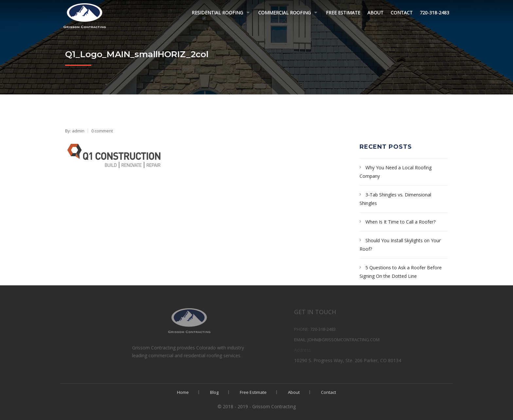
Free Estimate (343, 13)
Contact (402, 13)
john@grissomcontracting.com (367, 340)
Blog (214, 392)
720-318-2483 (434, 13)
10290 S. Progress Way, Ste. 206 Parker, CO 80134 (371, 360)
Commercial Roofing (284, 13)
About (375, 13)
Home (183, 392)
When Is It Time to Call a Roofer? (400, 222)
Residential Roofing (217, 13)
